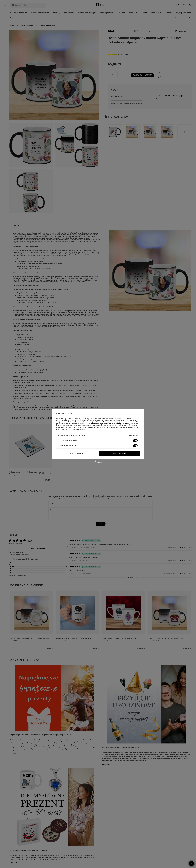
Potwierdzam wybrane (76, 453)
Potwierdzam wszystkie (119, 453)
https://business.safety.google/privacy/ (117, 424)
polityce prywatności (108, 422)
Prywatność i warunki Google (94, 424)
